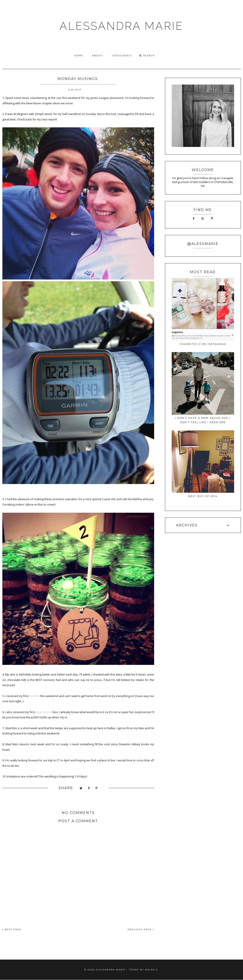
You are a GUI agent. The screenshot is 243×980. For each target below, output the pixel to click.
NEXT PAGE (12, 929)
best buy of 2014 (203, 496)
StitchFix (34, 696)
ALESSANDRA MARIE (121, 26)
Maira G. (152, 970)
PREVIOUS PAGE (141, 929)
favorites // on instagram (203, 344)
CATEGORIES (122, 56)
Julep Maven (44, 712)
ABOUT (98, 56)
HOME (79, 56)
